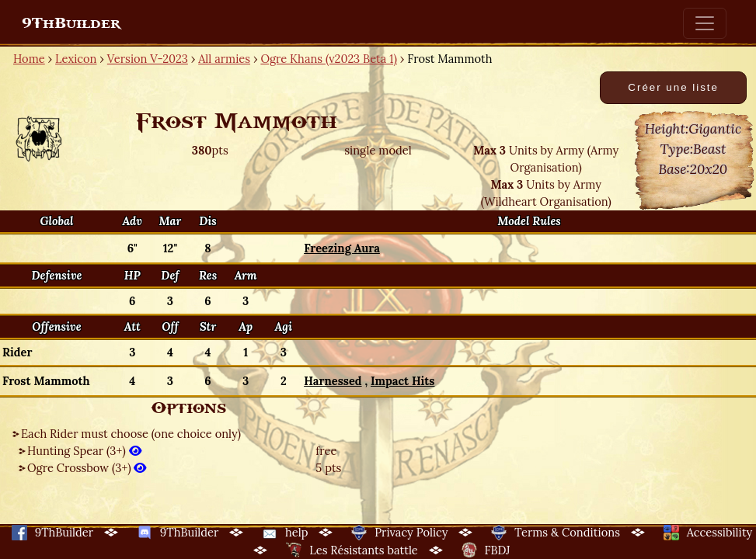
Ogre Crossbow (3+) (87, 468)
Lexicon (76, 59)
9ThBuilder (71, 23)
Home (29, 59)
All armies (224, 59)
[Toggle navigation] (705, 23)
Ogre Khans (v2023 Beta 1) (329, 59)
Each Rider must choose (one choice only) (131, 434)
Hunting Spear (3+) (84, 451)
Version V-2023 (148, 59)
